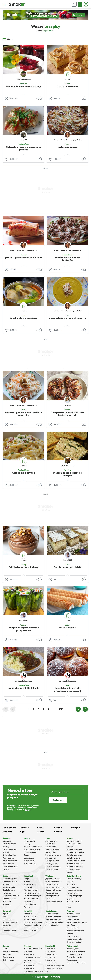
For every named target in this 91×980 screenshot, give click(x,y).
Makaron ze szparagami (34, 922)
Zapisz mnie (58, 800)
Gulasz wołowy (9, 957)
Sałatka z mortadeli (75, 864)
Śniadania (25, 828)
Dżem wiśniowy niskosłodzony (24, 86)
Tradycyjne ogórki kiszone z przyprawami (24, 629)
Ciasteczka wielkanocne (55, 887)
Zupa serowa (51, 858)
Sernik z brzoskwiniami (33, 928)
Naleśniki (6, 852)
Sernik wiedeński (31, 931)
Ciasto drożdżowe (10, 882)
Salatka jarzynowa (74, 855)
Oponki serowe (9, 919)
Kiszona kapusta (74, 914)
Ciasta (68, 84)
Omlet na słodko (9, 844)
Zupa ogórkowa (52, 864)
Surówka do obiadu (75, 841)
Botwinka (28, 914)
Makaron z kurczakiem (33, 847)
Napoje (40, 828)
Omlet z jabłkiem (9, 855)
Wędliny (68, 470)
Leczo (5, 949)
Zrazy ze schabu (31, 864)
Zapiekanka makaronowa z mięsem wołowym (33, 971)
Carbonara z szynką (24, 473)
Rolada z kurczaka (74, 954)
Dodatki (58, 828)
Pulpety (27, 844)
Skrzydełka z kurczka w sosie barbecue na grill (68, 414)
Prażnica (6, 869)
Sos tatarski (50, 899)
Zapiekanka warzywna (55, 966)
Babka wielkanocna (53, 890)
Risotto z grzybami (32, 890)
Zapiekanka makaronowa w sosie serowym (33, 957)
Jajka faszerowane (53, 879)
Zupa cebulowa (52, 869)
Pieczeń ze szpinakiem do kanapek (68, 474)
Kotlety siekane (30, 852)
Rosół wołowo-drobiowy (23, 318)
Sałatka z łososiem (75, 849)
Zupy (23, 315)
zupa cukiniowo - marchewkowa (68, 318)
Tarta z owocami (52, 914)
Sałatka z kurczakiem (76, 852)
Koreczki (6, 928)
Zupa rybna (72, 884)
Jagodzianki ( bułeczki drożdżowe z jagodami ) (68, 689)
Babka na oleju (9, 887)
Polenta (27, 907)
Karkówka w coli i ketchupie (23, 688)
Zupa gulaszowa (52, 861)
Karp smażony (73, 893)
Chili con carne (8, 960)
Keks (69, 907)
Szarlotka (6, 884)
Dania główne (24, 144)
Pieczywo (76, 828)
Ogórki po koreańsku (75, 939)
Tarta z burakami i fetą (76, 952)
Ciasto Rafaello (9, 890)
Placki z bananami (10, 866)
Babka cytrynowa (53, 893)
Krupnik (27, 882)
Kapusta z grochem (75, 890)
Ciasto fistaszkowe (68, 86)
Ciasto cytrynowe (9, 899)
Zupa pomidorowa (53, 866)
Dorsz (26, 855)
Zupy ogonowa (51, 841)
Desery (68, 144)
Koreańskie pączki (10, 931)
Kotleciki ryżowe (31, 904)
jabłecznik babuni (68, 147)
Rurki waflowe (68, 628)
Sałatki (24, 410)
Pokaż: (46, 31)
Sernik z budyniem (10, 879)
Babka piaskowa (52, 896)
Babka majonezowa (53, 919)
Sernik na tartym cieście (68, 567)
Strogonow (7, 954)
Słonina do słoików (75, 942)
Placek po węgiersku (11, 952)
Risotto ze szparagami (33, 896)
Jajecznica (7, 841)
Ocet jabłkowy (73, 917)
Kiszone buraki (73, 928)
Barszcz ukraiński (52, 849)
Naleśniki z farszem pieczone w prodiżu (24, 148)
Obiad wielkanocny (53, 882)
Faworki (6, 917)
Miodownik (7, 901)
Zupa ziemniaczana (53, 855)
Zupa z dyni (50, 844)
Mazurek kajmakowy (54, 917)
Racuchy (6, 847)
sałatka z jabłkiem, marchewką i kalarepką (23, 414)
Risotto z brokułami (32, 893)
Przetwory (24, 84)
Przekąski (68, 410)
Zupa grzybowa (73, 887)
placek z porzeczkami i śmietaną (24, 257)
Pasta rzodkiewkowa (32, 925)
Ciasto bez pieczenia (11, 896)
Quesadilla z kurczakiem (77, 963)
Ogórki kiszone (73, 919)
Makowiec (7, 893)
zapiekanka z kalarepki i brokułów (68, 259)
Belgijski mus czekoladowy (23, 567)
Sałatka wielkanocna (54, 901)
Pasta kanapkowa (10, 849)
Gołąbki (27, 879)
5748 (61, 709)
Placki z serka (8, 858)
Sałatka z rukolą (74, 858)
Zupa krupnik (51, 847)
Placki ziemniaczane (32, 849)
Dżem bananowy (74, 936)
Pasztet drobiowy (52, 884)
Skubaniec (7, 904)
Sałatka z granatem (75, 866)
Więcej (27, 810)
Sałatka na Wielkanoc (76, 861)
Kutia (69, 904)
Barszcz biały (51, 852)
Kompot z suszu (73, 901)
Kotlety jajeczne (73, 949)
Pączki (5, 914)
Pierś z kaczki (29, 841)
